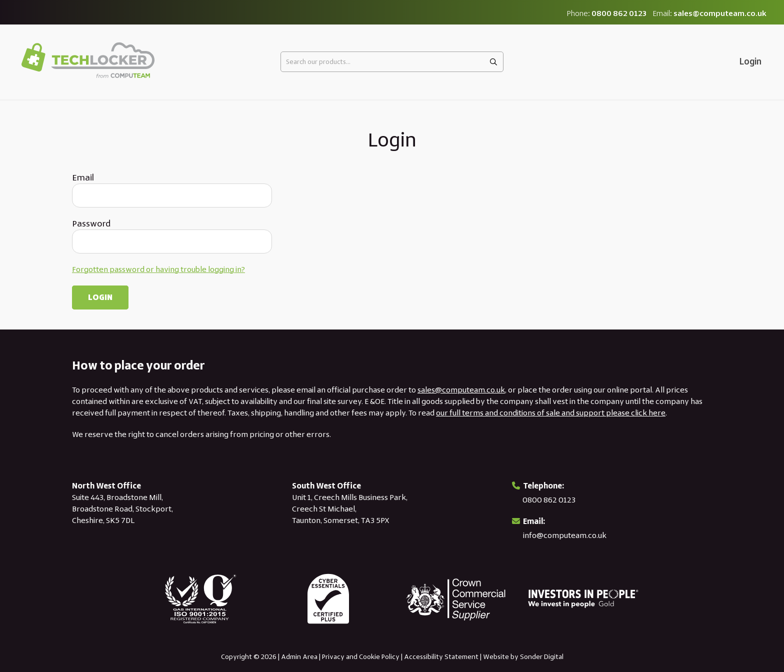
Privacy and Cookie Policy (361, 656)
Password (91, 223)
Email (83, 177)
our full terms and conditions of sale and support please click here (551, 413)
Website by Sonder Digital (523, 656)
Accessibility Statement (441, 656)
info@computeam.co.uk (565, 535)
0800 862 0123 (619, 13)
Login (750, 61)
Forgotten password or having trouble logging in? (158, 269)
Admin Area (299, 656)
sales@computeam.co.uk (720, 13)
